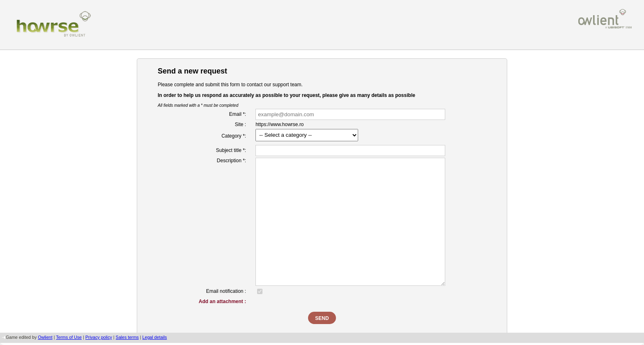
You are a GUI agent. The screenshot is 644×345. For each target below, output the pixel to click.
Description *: (231, 161)
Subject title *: (231, 150)
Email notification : (226, 291)
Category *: (234, 136)
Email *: (238, 114)
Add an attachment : (222, 301)
